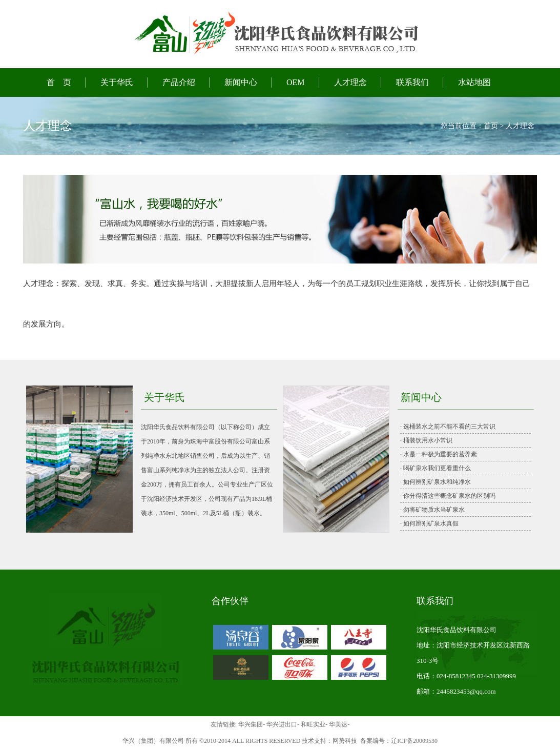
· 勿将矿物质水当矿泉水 (432, 510)
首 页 (59, 82)
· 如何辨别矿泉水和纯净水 (435, 482)
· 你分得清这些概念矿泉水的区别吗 (448, 496)
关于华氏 (117, 82)
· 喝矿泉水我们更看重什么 (435, 468)
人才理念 (350, 82)
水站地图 (474, 82)
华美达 (338, 724)
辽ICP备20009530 (414, 741)
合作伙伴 (230, 601)
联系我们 (412, 82)
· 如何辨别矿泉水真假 (429, 523)
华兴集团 (251, 724)
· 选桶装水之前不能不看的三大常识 (448, 427)
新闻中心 (241, 82)
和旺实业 (313, 724)
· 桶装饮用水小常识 (426, 440)
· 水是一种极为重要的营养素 (439, 454)
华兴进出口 (282, 724)
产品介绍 (179, 82)
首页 (491, 126)
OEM (296, 82)
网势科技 (345, 741)
